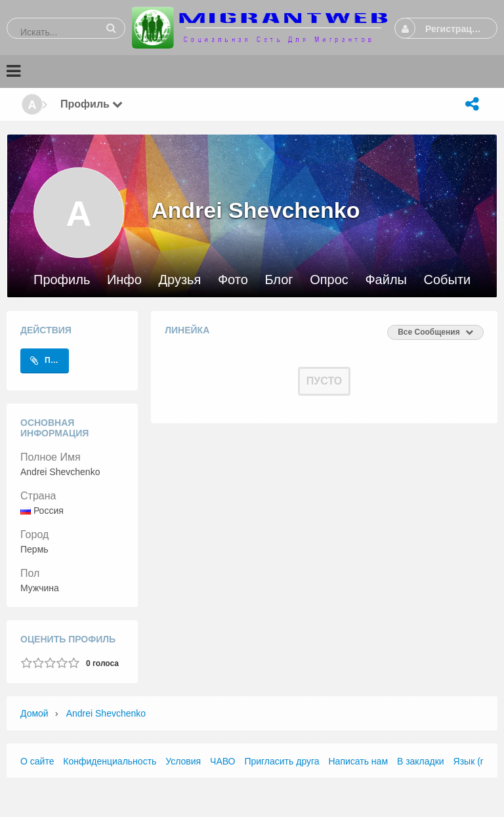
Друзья (179, 280)
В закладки (421, 761)
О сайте (37, 761)
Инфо (124, 280)
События (451, 280)
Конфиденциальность (110, 761)
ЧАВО (222, 761)
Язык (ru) (472, 761)
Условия (183, 761)
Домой (34, 713)
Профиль (62, 280)
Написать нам (359, 761)
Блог (279, 280)
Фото (233, 280)
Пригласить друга (282, 761)
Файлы (386, 280)
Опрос (329, 280)
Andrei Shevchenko (106, 713)
